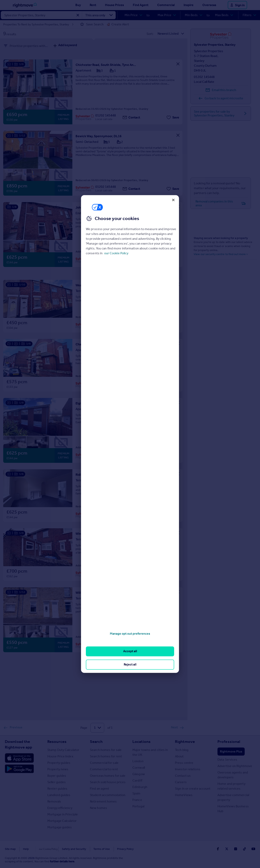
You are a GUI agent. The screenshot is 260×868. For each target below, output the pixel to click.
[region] (130, 434)
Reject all (130, 664)
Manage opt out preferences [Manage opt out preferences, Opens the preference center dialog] (130, 634)
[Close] (173, 200)
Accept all (130, 651)
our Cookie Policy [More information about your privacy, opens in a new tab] (116, 253)
